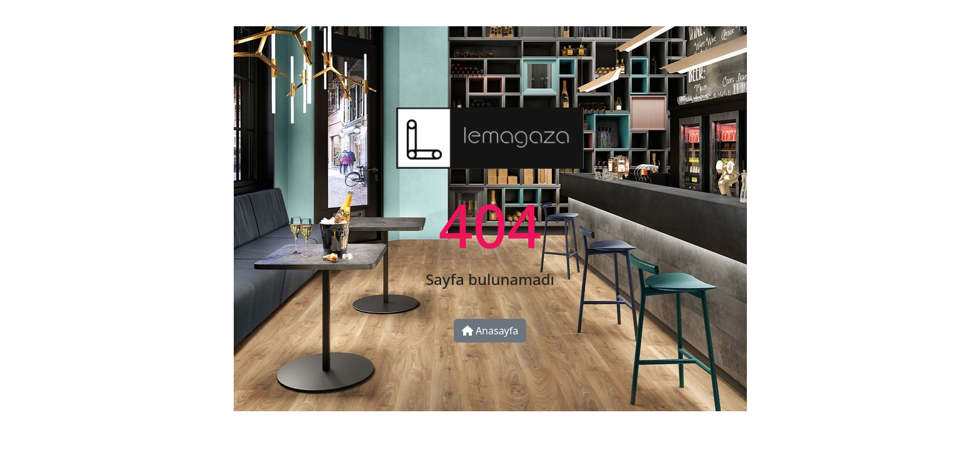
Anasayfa (490, 331)
